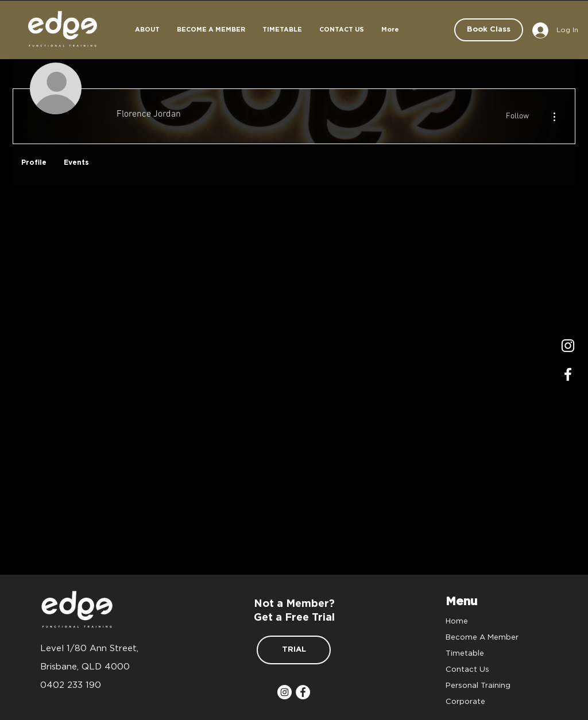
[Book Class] (489, 30)
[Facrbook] (568, 374)
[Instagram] (568, 346)
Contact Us (467, 669)
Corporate (465, 701)
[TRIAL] (294, 650)
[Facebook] (303, 692)
